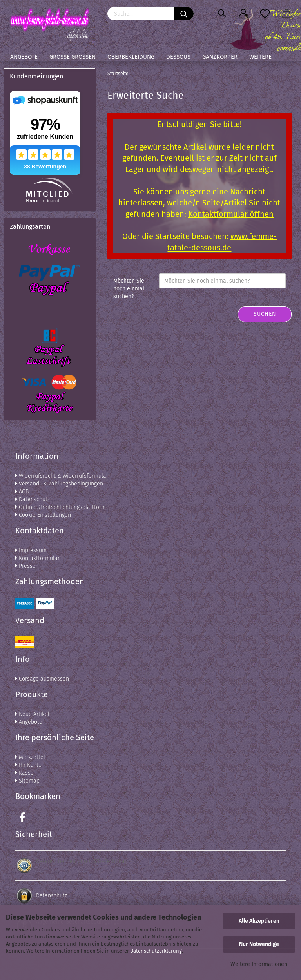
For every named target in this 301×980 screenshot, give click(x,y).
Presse (25, 566)
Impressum (31, 550)
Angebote (24, 57)
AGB (22, 492)
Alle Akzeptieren (259, 921)
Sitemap (27, 781)
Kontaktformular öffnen (231, 214)
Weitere (260, 57)
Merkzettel (30, 757)
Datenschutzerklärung (156, 951)
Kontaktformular (37, 558)
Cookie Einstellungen (43, 515)
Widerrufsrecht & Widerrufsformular (62, 476)
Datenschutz (33, 499)
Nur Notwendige (259, 944)
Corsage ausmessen (42, 679)
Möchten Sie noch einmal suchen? (129, 289)
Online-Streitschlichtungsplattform (61, 507)
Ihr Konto (28, 765)
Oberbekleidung (131, 57)
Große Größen (73, 57)
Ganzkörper (220, 57)
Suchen (265, 314)
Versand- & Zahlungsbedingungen (59, 484)
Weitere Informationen (259, 964)
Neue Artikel (32, 714)
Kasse (24, 773)
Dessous (178, 57)
